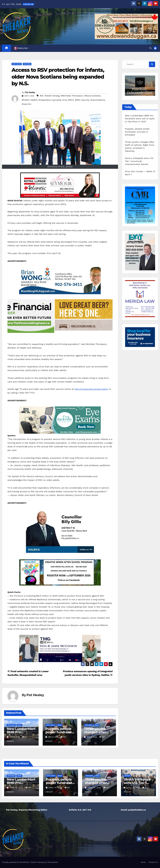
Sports (127, 776)
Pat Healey (30, 92)
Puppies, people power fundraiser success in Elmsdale (137, 132)
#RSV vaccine (82, 100)
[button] (150, 48)
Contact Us (153, 862)
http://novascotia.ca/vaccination (91, 389)
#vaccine (26, 104)
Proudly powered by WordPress (16, 862)
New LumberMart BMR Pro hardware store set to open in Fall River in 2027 (140, 119)
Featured (27, 64)
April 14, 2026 (17, 788)
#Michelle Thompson (72, 96)
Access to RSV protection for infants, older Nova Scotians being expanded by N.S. (58, 77)
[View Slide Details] (60, 185)
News (19, 725)
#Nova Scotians (93, 96)
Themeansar (53, 862)
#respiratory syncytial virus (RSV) (56, 100)
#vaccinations (98, 100)
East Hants (17, 64)
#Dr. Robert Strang (50, 96)
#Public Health (30, 100)
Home (143, 862)
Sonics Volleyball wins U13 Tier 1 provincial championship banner (139, 161)
